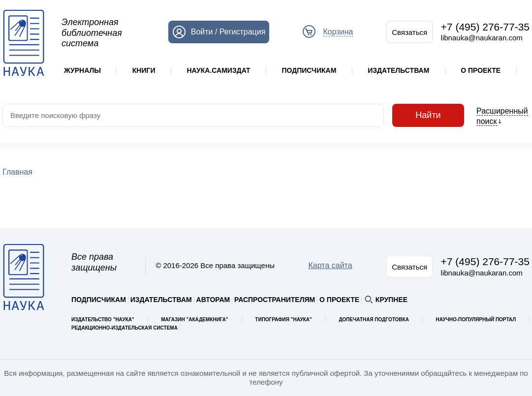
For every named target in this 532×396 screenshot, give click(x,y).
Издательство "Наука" (103, 320)
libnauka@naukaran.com (482, 38)
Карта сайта (330, 265)
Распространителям (275, 300)
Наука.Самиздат (218, 70)
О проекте (481, 70)
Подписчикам (309, 70)
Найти (428, 115)
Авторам (213, 300)
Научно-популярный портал (476, 320)
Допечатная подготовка (374, 320)
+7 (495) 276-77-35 (485, 27)
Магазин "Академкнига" (195, 320)
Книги (144, 70)
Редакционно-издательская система (125, 328)
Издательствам (398, 70)
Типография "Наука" (283, 320)
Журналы (82, 70)
